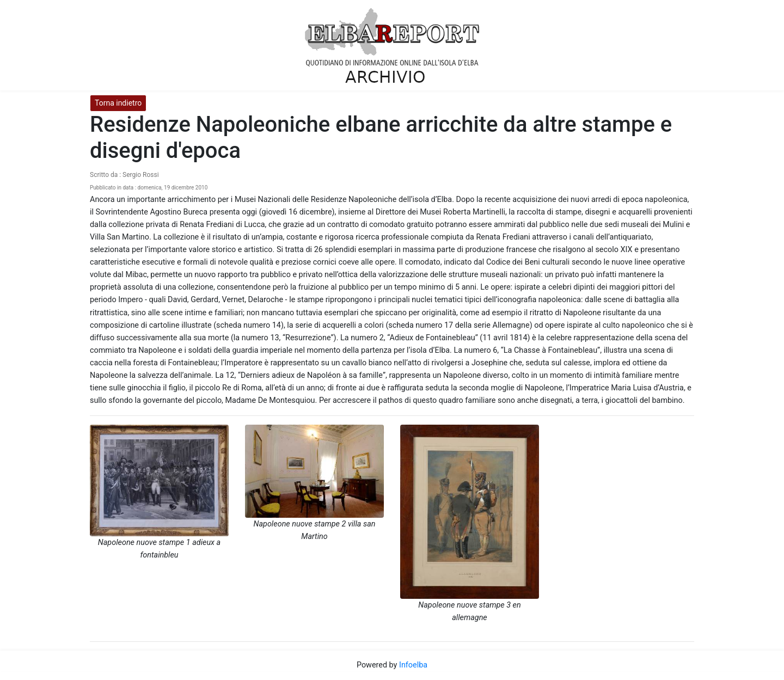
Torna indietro (118, 103)
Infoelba (413, 665)
